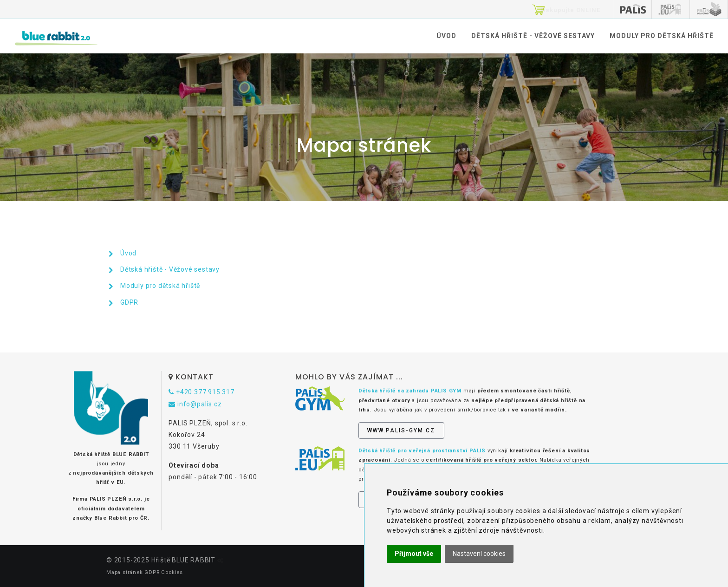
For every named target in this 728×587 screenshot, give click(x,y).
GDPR (129, 302)
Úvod (446, 36)
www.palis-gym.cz (401, 430)
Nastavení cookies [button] (479, 554)
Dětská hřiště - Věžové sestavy (533, 36)
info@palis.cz (195, 404)
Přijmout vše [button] (414, 554)
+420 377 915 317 (201, 392)
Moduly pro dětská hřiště (662, 36)
